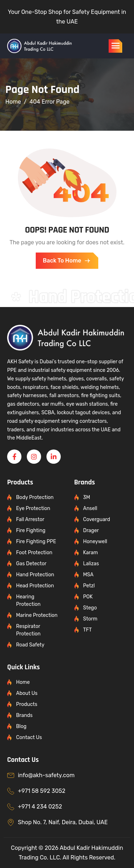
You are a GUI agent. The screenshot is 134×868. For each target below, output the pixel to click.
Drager (91, 531)
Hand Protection (35, 575)
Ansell (90, 508)
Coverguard (97, 519)
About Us (27, 693)
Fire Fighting (31, 531)
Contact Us (29, 737)
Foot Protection (34, 553)
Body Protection (35, 497)
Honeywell (95, 542)
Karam (91, 553)
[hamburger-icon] (115, 46)
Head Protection (35, 586)
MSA (88, 575)
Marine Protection (37, 615)
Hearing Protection (28, 601)
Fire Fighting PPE (36, 542)
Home (23, 682)
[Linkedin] (54, 457)
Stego (90, 608)
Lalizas (91, 564)
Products (27, 704)
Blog (21, 726)
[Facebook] (14, 457)
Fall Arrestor (30, 519)
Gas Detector (31, 564)
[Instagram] (34, 457)
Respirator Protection (28, 630)
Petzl (89, 586)
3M (87, 497)
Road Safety (30, 645)
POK (88, 597)
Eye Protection (33, 508)
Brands (24, 715)
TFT (88, 630)
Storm (90, 619)
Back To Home (67, 261)
